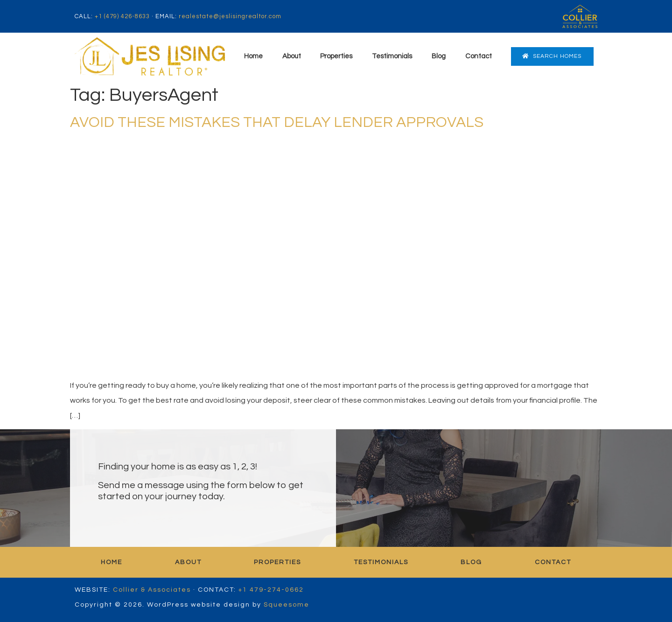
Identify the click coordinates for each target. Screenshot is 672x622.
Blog (439, 56)
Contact (479, 56)
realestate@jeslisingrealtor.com (230, 16)
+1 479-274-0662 (271, 590)
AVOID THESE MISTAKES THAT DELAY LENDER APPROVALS (277, 122)
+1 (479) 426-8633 (122, 16)
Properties (336, 56)
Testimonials (392, 56)
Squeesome (287, 605)
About (292, 56)
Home (253, 56)
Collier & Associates (152, 590)
